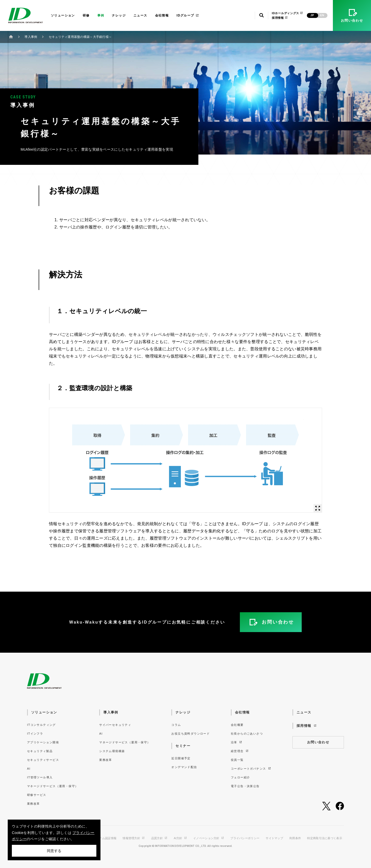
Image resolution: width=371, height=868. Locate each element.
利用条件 (295, 838)
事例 (101, 15)
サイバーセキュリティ (115, 725)
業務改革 (33, 804)
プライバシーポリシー (245, 838)
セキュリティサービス (43, 760)
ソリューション (63, 15)
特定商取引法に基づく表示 (324, 838)
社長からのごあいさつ (247, 734)
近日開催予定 (181, 758)
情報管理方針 (134, 838)
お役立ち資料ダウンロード (191, 734)
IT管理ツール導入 (40, 777)
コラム (176, 725)
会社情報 (162, 15)
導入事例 (31, 37)
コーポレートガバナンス (251, 769)
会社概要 (237, 725)
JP (312, 15)
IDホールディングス (287, 13)
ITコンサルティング (41, 725)
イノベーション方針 (209, 838)
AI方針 (180, 838)
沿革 (237, 742)
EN (322, 15)
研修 (86, 15)
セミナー (183, 746)
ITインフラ (35, 734)
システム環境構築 (112, 751)
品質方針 (159, 838)
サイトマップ (274, 838)
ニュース (140, 15)
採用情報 (280, 18)
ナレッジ (119, 15)
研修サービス (37, 795)
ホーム (11, 37)
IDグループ (188, 15)
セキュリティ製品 (40, 751)
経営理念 (240, 751)
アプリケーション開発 (43, 742)
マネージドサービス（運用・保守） (53, 786)
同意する (54, 851)
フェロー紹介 (240, 777)
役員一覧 (237, 760)
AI (29, 769)
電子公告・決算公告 (245, 786)
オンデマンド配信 (184, 767)
